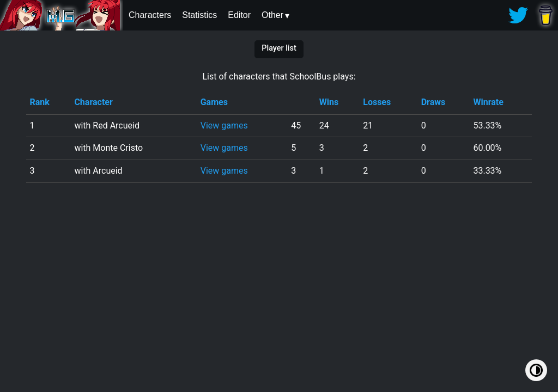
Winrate (488, 102)
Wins (329, 102)
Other (272, 15)
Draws (433, 102)
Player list (279, 48)
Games (214, 102)
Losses (377, 102)
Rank (39, 102)
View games (224, 125)
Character (93, 102)
